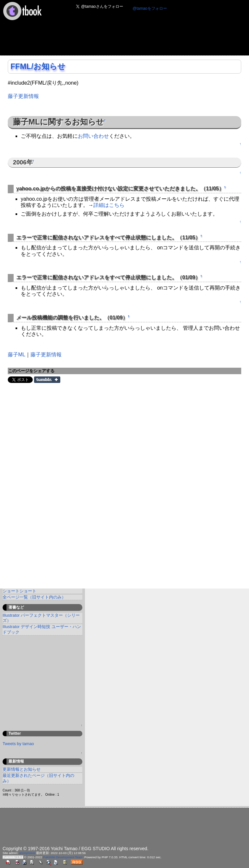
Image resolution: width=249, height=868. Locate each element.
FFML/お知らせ (38, 66)
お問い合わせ (93, 136)
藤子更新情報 (23, 96)
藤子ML (17, 355)
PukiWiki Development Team (63, 857)
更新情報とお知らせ (22, 769)
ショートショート (19, 591)
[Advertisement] (121, 40)
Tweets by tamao (18, 744)
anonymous (27, 853)
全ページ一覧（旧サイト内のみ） (34, 597)
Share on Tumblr (47, 380)
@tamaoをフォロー (150, 8)
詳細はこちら (109, 205)
